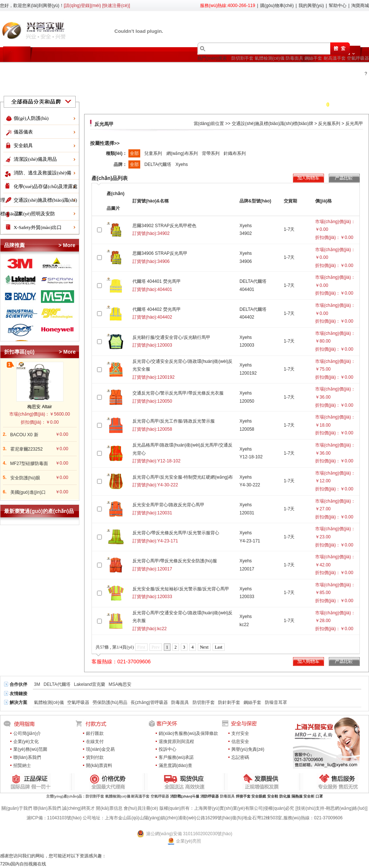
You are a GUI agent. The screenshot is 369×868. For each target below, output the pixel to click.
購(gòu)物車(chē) (277, 6)
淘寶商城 (360, 6)
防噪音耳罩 (276, 702)
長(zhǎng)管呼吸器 (149, 702)
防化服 (285, 796)
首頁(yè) (21, 71)
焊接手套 (243, 796)
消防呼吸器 (210, 796)
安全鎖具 (23, 145)
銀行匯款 (95, 733)
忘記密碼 (240, 757)
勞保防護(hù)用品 (110, 702)
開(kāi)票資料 (99, 765)
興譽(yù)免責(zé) (248, 749)
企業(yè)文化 (26, 742)
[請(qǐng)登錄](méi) (82, 6)
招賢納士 (22, 765)
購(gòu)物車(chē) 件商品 (316, 105)
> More (67, 245)
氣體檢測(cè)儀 (270, 58)
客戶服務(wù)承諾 (176, 757)
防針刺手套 (229, 702)
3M (37, 684)
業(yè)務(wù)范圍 (30, 749)
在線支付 (95, 742)
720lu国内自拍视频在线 (23, 864)
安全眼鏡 (259, 796)
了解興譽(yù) (219, 71)
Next (204, 647)
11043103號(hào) (64, 818)
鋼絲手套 (313, 58)
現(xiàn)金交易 (100, 749)
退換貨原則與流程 (176, 742)
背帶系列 (211, 153)
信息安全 (240, 742)
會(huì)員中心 (265, 71)
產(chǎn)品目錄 (126, 71)
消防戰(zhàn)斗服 (185, 796)
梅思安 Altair (40, 407)
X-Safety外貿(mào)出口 (38, 227)
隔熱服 (297, 796)
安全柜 (309, 796)
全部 (134, 153)
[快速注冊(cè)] (116, 6)
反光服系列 (329, 124)
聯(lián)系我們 (27, 757)
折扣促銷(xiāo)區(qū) (70, 71)
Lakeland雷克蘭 (89, 684)
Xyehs (182, 164)
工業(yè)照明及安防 (34, 214)
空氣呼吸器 (358, 58)
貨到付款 (95, 757)
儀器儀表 (23, 132)
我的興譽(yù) (311, 6)
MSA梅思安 (120, 684)
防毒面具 (294, 58)
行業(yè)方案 (174, 71)
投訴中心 (168, 749)
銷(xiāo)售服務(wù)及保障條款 (188, 733)
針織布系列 (235, 153)
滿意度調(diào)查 (175, 765)
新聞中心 (306, 71)
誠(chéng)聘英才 (78, 808)
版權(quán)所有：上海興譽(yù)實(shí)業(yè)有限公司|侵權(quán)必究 (227, 808)
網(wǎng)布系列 (183, 153)
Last (219, 647)
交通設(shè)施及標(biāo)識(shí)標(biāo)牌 (273, 124)
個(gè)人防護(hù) (31, 118)
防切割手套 (242, 58)
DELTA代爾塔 (158, 164)
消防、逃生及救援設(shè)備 (42, 173)
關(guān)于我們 (17, 808)
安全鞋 (273, 796)
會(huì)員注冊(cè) (141, 808)
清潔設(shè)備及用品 (35, 159)
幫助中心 (338, 6)
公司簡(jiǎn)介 (27, 733)
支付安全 (240, 733)
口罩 (319, 796)
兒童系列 (154, 153)
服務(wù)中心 (27, 88)
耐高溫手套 (335, 58)
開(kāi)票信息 (109, 808)
